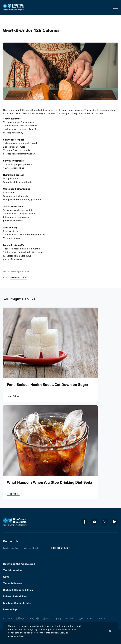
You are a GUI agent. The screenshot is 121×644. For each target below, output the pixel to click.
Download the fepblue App (19, 564)
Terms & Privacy (12, 583)
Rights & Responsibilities (18, 590)
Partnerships (11, 609)
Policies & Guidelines (15, 596)
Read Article (13, 396)
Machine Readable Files (17, 603)
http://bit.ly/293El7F (19, 278)
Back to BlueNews (13, 30)
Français (102, 618)
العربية (80, 618)
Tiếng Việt (34, 618)
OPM (6, 577)
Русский (69, 618)
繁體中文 (20, 618)
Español (7, 618)
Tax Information (12, 570)
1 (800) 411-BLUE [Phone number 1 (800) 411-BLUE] (62, 548)
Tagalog (57, 618)
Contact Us (11, 541)
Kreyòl (91, 618)
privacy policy (16, 636)
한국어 (46, 618)
